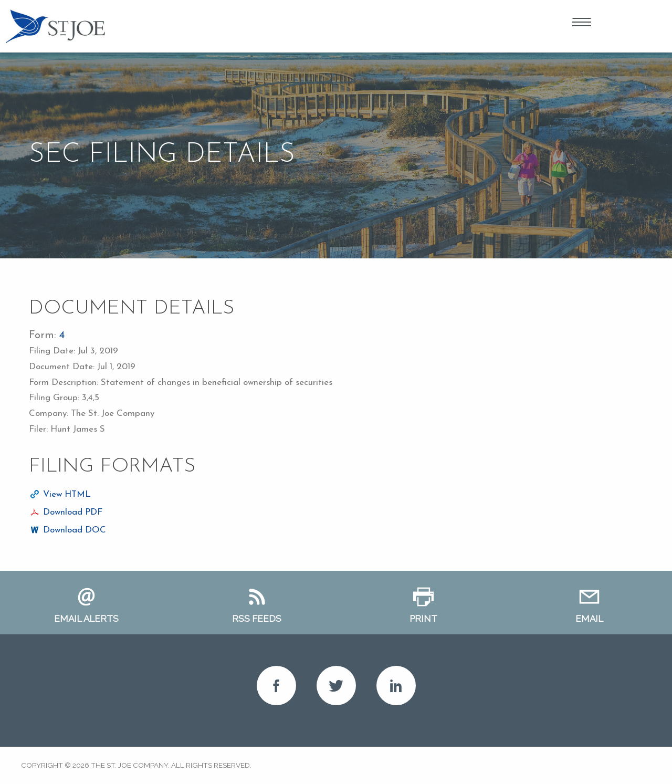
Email (589, 619)
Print (423, 619)
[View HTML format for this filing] (60, 495)
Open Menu (582, 24)
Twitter (336, 686)
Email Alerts (86, 619)
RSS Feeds (257, 619)
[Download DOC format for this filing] (67, 530)
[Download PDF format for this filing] (66, 513)
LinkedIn (396, 686)
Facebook (276, 686)
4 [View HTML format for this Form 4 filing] (62, 336)
